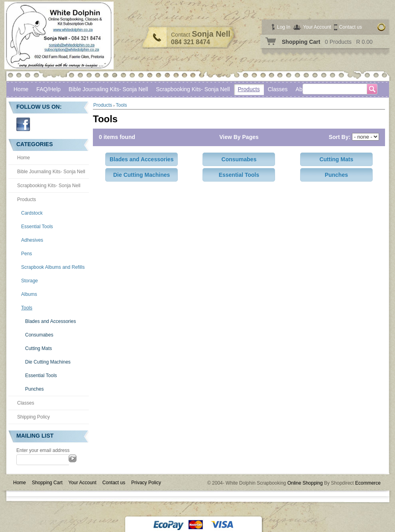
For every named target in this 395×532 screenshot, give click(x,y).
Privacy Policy (146, 483)
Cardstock (32, 213)
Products (249, 89)
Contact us (351, 27)
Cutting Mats (38, 348)
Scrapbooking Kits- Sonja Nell (193, 89)
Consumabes (39, 335)
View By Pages (239, 137)
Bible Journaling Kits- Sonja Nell (108, 89)
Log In (284, 27)
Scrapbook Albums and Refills (53, 267)
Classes (26, 403)
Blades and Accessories (50, 321)
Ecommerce (368, 483)
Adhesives (32, 240)
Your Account (317, 27)
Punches (34, 389)
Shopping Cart (301, 42)
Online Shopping (305, 483)
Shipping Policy (33, 417)
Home (21, 89)
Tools (27, 308)
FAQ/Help (48, 89)
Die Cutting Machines (48, 362)
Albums (29, 294)
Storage (29, 281)
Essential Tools (37, 227)
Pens (27, 254)
